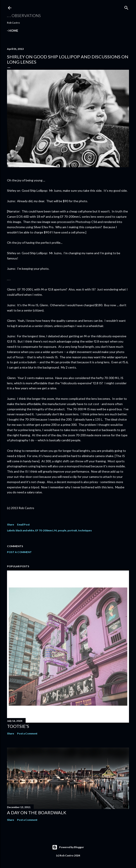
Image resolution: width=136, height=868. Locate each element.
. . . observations (24, 16)
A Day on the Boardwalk (37, 812)
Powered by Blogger (68, 847)
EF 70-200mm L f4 (46, 530)
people (62, 530)
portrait (72, 530)
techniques (85, 530)
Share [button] (11, 524)
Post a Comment (19, 552)
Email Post (23, 524)
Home (13, 30)
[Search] (126, 7)
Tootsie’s (18, 726)
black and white (25, 530)
